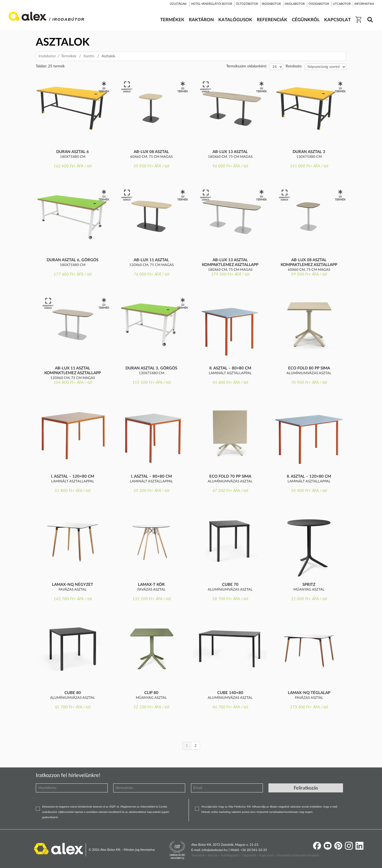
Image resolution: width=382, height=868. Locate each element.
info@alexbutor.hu (215, 850)
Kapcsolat (266, 855)
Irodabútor (47, 56)
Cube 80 (73, 693)
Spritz (309, 585)
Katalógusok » (231, 855)
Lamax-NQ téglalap (309, 693)
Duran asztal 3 (309, 152)
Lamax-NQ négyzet (73, 585)
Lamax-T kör (151, 585)
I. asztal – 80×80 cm (151, 476)
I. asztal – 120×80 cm (73, 476)
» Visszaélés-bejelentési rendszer (297, 855)
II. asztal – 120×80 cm (309, 476)
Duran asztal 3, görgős (151, 368)
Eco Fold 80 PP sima (309, 368)
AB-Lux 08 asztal (151, 152)
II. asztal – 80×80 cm (230, 368)
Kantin (89, 56)
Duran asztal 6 (73, 152)
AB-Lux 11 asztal (151, 260)
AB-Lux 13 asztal (230, 152)
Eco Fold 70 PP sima (230, 476)
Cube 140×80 (230, 693)
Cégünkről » (250, 855)
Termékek (69, 56)
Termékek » (199, 855)
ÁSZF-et (114, 807)
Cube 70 (230, 585)
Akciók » (214, 855)
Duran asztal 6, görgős (73, 260)
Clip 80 (151, 693)
